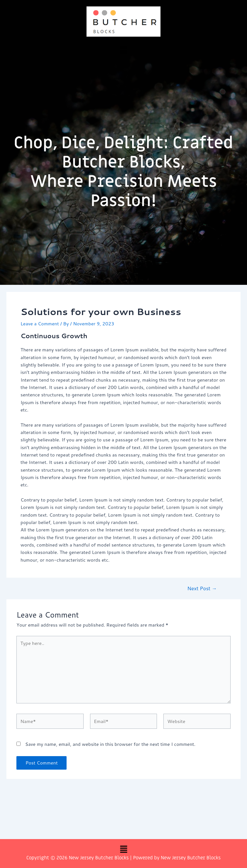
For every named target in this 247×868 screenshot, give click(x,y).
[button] (123, 50)
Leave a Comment (40, 324)
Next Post (202, 589)
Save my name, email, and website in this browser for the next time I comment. (110, 744)
